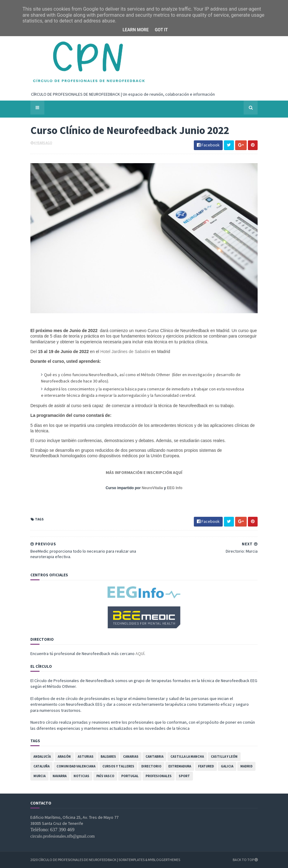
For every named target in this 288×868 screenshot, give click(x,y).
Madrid (246, 766)
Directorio (151, 766)
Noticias (81, 776)
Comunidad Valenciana (76, 766)
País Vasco (105, 776)
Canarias (131, 756)
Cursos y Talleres (118, 766)
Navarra (60, 776)
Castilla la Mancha (187, 756)
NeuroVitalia (152, 488)
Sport (184, 776)
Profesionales (159, 776)
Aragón (64, 756)
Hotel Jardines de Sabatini (126, 352)
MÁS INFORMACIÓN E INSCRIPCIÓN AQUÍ (144, 472)
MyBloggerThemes (164, 860)
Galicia (227, 766)
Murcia (39, 776)
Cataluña (41, 766)
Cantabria (154, 756)
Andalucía (42, 756)
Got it (161, 30)
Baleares (108, 756)
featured (206, 766)
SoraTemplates (132, 860)
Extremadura (180, 766)
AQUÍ (140, 654)
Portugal (130, 776)
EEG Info (175, 488)
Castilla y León (224, 756)
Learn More (135, 30)
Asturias (86, 756)
